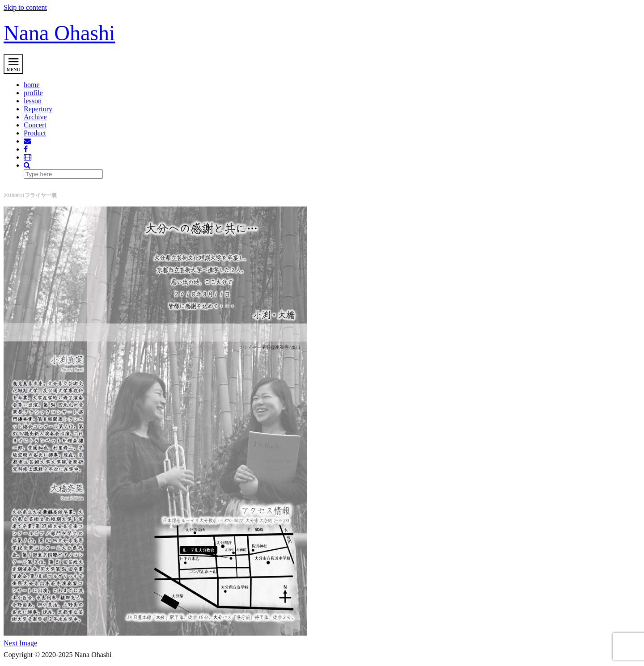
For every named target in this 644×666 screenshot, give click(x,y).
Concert (35, 125)
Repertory (38, 109)
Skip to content (25, 7)
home (32, 85)
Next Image (20, 643)
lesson (33, 101)
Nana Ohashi (59, 33)
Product (35, 133)
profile (33, 93)
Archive (35, 117)
